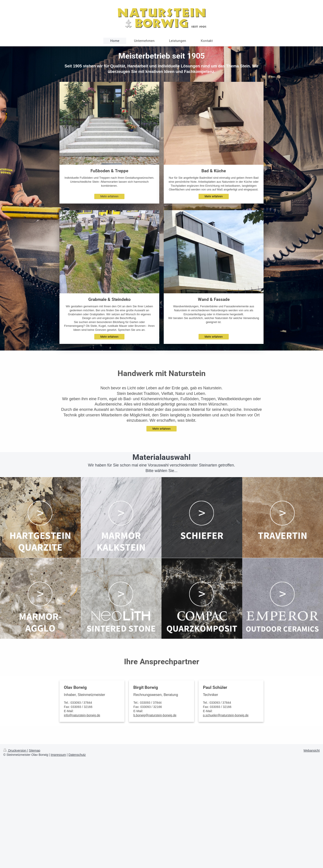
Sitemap (34, 750)
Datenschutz (77, 755)
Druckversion (15, 750)
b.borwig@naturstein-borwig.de (155, 715)
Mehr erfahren (109, 196)
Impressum (58, 755)
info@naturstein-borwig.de (82, 715)
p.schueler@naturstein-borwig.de (226, 715)
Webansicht (312, 750)
